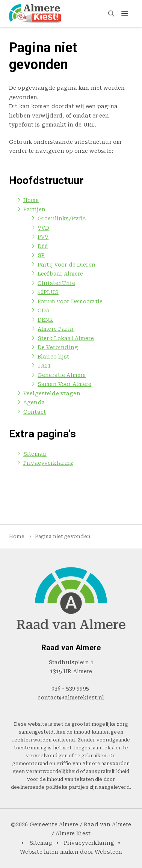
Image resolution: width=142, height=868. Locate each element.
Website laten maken (49, 852)
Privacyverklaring (48, 463)
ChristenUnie (56, 283)
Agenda (34, 402)
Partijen (34, 209)
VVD (43, 228)
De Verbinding (58, 347)
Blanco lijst (54, 357)
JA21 (44, 366)
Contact (35, 412)
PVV (43, 237)
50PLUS (48, 292)
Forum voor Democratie (70, 301)
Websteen (108, 852)
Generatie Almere (62, 375)
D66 (43, 246)
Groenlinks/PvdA (62, 219)
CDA (44, 310)
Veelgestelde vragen (52, 393)
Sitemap (35, 454)
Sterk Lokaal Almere (66, 338)
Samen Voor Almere (64, 384)
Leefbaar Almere (60, 274)
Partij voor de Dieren (66, 265)
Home (31, 200)
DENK (45, 320)
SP (41, 255)
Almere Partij (56, 329)
